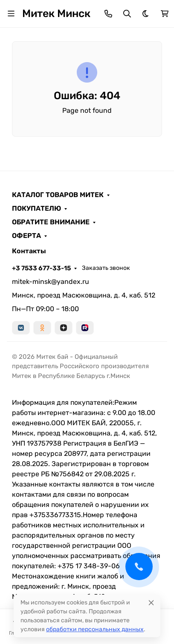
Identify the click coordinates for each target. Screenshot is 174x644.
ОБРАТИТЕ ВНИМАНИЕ (51, 222)
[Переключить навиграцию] (11, 14)
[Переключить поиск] (127, 14)
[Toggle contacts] (108, 14)
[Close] (151, 602)
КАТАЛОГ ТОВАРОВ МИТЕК (58, 195)
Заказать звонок (106, 268)
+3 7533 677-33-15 (41, 268)
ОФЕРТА (26, 236)
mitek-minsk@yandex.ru (51, 282)
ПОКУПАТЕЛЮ (36, 209)
